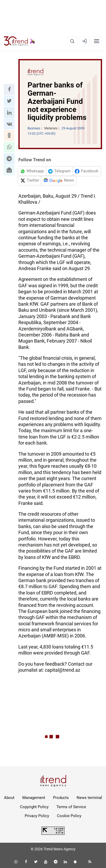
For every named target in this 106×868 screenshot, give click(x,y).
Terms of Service (71, 807)
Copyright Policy (34, 807)
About (9, 798)
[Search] (72, 41)
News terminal (89, 798)
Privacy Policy (37, 816)
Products (61, 798)
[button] (9, 89)
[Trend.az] (20, 41)
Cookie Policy (69, 816)
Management (34, 798)
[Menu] (97, 41)
